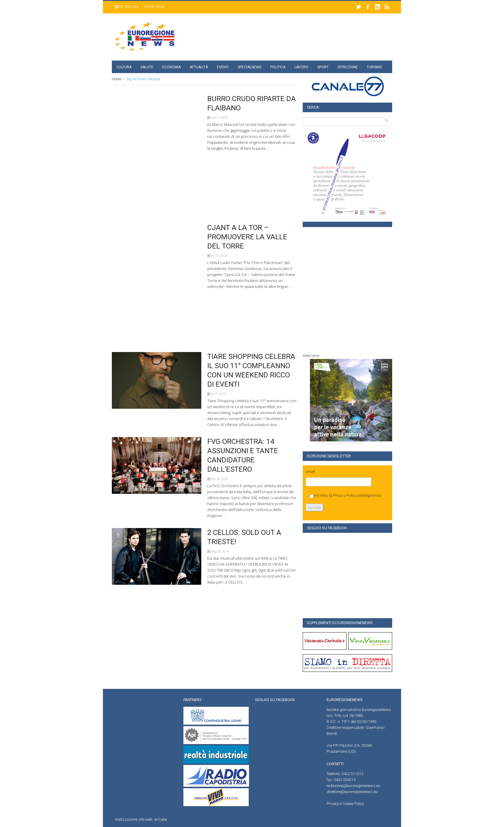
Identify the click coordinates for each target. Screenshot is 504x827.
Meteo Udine (311, 356)
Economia (171, 67)
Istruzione (348, 67)
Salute (147, 67)
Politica (278, 67)
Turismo (375, 67)
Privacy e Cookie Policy (345, 804)
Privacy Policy (345, 495)
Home (116, 79)
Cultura (124, 67)
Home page (154, 7)
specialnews (249, 67)
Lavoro (301, 67)
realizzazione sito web (134, 819)
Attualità (199, 67)
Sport (323, 67)
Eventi (223, 67)
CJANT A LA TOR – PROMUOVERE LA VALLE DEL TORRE (247, 237)
